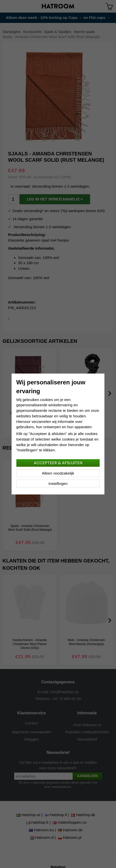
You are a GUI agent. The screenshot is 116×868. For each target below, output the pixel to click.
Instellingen (58, 483)
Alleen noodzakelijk (58, 473)
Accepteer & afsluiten (58, 463)
